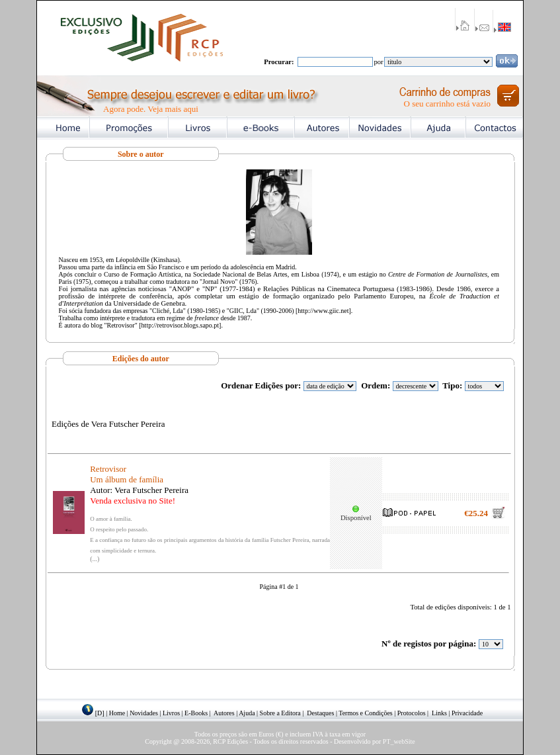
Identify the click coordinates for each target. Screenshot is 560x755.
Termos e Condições (366, 713)
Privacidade (467, 713)
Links (439, 713)
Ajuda (247, 713)
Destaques (320, 713)
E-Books (196, 713)
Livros (171, 713)
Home (117, 713)
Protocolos (412, 713)
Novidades (144, 713)
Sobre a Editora (280, 713)
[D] (100, 713)
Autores (224, 713)
